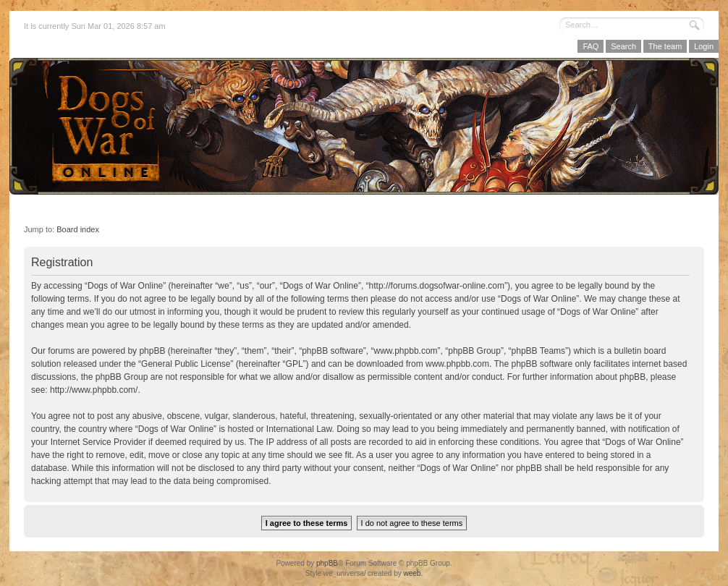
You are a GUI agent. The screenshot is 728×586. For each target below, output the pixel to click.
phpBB (327, 563)
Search (623, 46)
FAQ (591, 46)
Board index (78, 229)
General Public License (186, 364)
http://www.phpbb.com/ (94, 390)
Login (704, 46)
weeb (412, 573)
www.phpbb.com (457, 364)
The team (665, 46)
